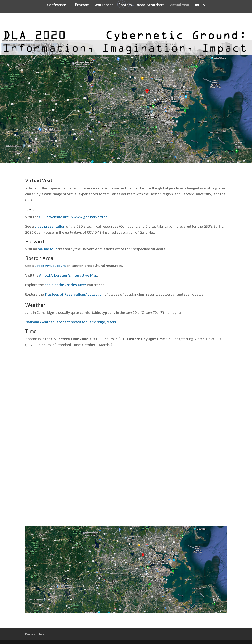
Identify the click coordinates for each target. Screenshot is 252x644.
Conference (57, 5)
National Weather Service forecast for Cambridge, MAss (71, 322)
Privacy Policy (35, 634)
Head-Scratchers (151, 5)
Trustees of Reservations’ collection (74, 294)
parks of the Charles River (65, 285)
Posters (125, 5)
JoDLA (200, 5)
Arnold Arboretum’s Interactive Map (68, 275)
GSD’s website (51, 217)
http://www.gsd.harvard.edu (86, 217)
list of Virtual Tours (50, 266)
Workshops (104, 5)
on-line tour (47, 249)
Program (82, 5)
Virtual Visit (180, 5)
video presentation (50, 226)
